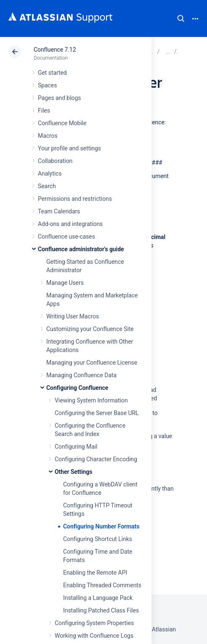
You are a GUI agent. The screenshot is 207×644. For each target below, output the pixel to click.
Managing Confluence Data (81, 375)
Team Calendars (59, 211)
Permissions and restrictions (75, 199)
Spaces (47, 85)
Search (181, 18)
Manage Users (65, 283)
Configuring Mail (76, 447)
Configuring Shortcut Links (98, 539)
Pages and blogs (59, 98)
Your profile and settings (69, 148)
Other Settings (73, 472)
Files (44, 110)
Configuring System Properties (94, 623)
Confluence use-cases (66, 237)
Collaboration (55, 161)
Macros (48, 136)
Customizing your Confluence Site (90, 329)
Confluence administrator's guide (81, 249)
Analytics (50, 173)
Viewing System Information (91, 400)
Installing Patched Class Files (101, 610)
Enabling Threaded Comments (102, 585)
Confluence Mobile (62, 123)
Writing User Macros (73, 316)
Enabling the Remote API (95, 573)
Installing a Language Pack (98, 598)
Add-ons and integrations (70, 224)
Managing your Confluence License (92, 363)
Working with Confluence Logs (94, 636)
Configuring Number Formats (101, 526)
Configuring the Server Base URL (97, 413)
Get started (52, 73)
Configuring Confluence (77, 388)
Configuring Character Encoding (96, 459)
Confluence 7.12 (55, 50)
